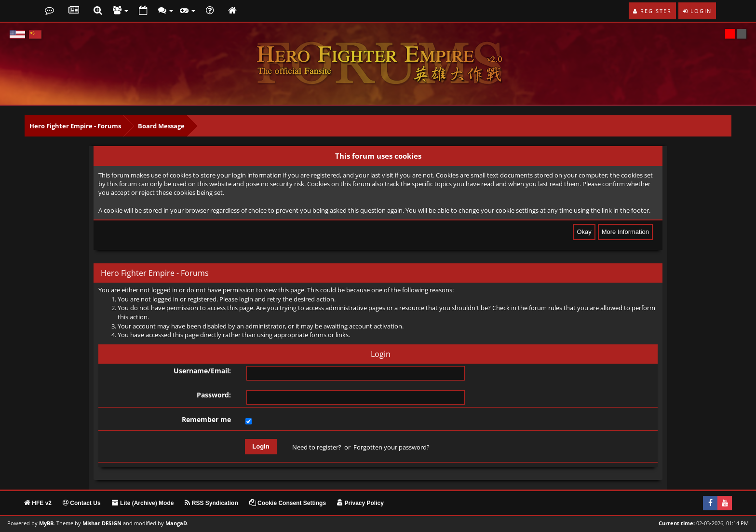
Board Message (161, 126)
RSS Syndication (211, 503)
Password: (214, 395)
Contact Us (82, 503)
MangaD (176, 523)
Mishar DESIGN (102, 523)
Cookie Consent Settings (288, 503)
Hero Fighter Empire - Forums (75, 126)
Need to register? (317, 447)
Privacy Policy (360, 503)
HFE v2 (38, 503)
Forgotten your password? (391, 447)
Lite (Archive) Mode (143, 503)
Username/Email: (202, 371)
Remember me (206, 419)
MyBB (46, 523)
